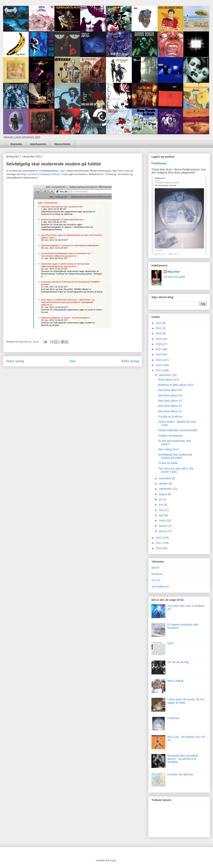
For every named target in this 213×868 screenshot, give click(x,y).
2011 (159, 543)
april (162, 515)
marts (163, 520)
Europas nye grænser (181, 774)
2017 (159, 349)
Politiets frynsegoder (170, 436)
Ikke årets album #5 (170, 390)
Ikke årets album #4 (170, 395)
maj (161, 510)
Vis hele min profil (174, 277)
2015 (159, 360)
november (165, 478)
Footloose (159, 163)
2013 (159, 370)
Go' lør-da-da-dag (178, 662)
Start (73, 361)
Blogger (112, 860)
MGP (171, 643)
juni (161, 505)
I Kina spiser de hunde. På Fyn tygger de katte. (186, 701)
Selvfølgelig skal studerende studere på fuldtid (175, 456)
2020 (159, 333)
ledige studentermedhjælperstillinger (40, 174)
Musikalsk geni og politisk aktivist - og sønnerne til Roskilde (183, 759)
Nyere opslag (15, 361)
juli (161, 499)
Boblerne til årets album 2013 (176, 385)
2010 (159, 548)
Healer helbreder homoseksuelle (178, 430)
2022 (159, 323)
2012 (159, 538)
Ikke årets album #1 (170, 411)
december (165, 375)
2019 (159, 339)
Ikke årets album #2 (170, 406)
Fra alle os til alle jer (170, 417)
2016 (159, 355)
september (166, 489)
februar (163, 526)
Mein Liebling (176, 681)
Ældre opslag (130, 361)
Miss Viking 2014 (168, 449)
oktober (164, 484)
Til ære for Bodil (168, 463)
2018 (159, 344)
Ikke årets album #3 (170, 401)
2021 (159, 328)
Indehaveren (38, 144)
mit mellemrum (160, 587)
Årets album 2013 (169, 380)
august (163, 494)
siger (63, 171)
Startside (16, 144)
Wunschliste (62, 144)
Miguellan (174, 272)
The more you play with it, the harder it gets (176, 470)
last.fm (155, 568)
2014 (159, 365)
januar (163, 531)
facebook (157, 574)
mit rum (156, 580)
